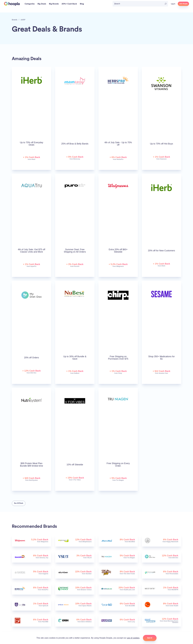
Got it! (150, 638)
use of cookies (133, 638)
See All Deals (19, 503)
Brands (15, 20)
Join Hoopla (183, 4)
